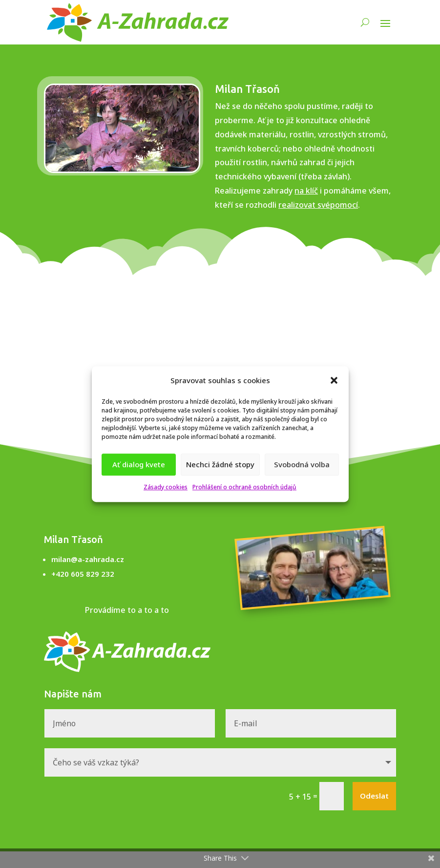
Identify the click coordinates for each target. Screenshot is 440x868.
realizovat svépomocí (318, 205)
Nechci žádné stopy (220, 465)
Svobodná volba (302, 465)
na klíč (306, 191)
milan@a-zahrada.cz (88, 559)
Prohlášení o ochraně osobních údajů (244, 487)
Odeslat (374, 796)
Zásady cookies (166, 487)
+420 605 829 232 (83, 574)
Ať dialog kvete (139, 465)
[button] (334, 381)
